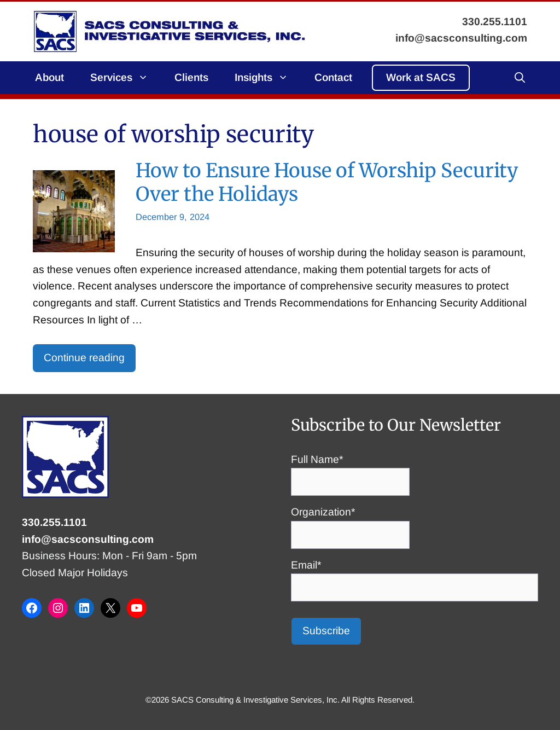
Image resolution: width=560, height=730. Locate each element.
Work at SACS (421, 77)
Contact (333, 77)
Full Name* (350, 471)
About (49, 77)
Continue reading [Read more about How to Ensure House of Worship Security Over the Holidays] (84, 358)
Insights (268, 78)
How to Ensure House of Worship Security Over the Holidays (327, 182)
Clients (191, 77)
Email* (415, 576)
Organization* (350, 523)
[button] (520, 78)
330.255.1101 (54, 522)
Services (126, 78)
